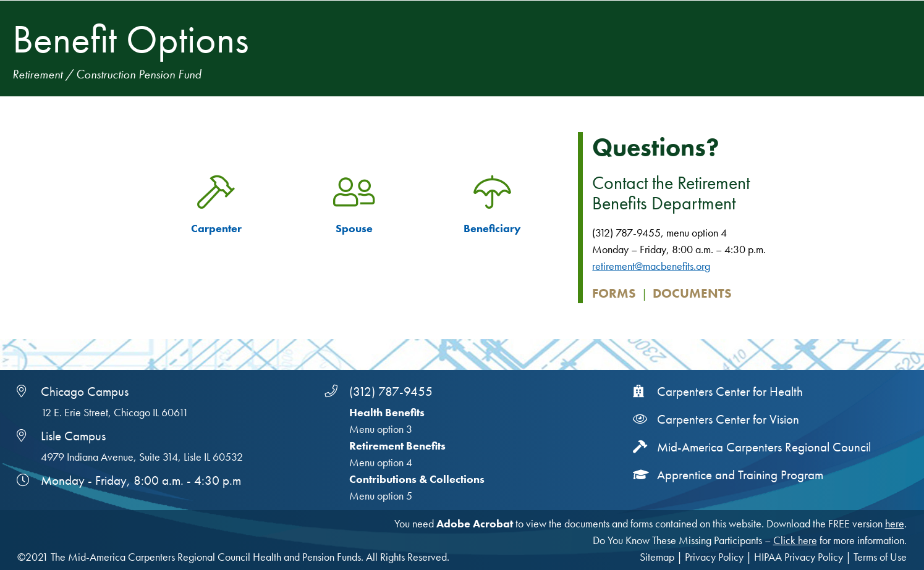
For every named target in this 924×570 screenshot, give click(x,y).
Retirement (37, 74)
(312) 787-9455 (391, 392)
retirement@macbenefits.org (651, 266)
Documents (692, 293)
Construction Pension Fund (139, 74)
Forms (614, 293)
